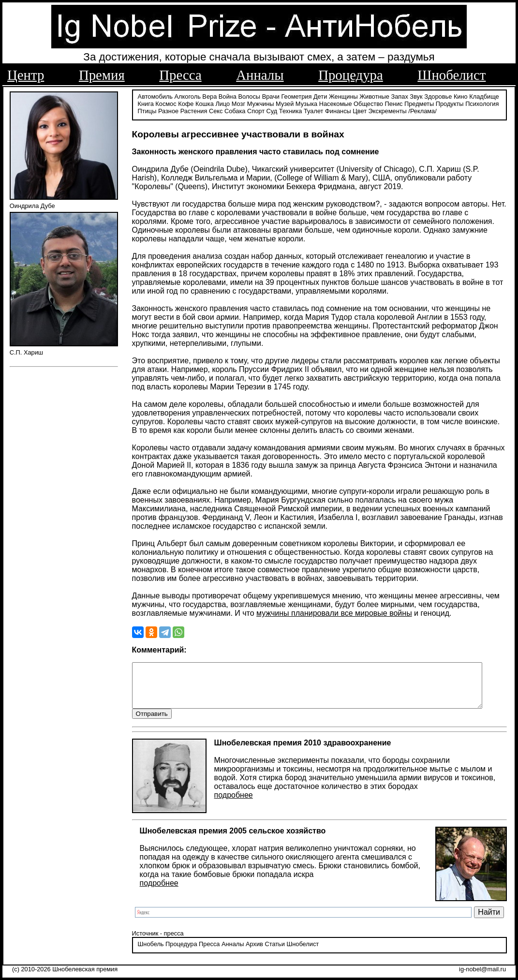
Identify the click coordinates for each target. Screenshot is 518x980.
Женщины (343, 96)
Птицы (147, 110)
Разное (168, 110)
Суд (272, 110)
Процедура (351, 75)
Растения (194, 110)
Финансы (338, 110)
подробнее (234, 804)
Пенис (394, 103)
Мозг (238, 103)
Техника (291, 110)
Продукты (450, 103)
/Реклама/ (422, 110)
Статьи (274, 953)
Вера (209, 96)
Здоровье (438, 96)
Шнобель (151, 953)
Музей (285, 103)
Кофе (186, 103)
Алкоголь (188, 96)
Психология (482, 103)
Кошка (205, 103)
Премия (102, 75)
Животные (374, 96)
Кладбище (484, 96)
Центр (26, 75)
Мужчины (261, 103)
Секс (216, 110)
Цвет (360, 110)
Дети (320, 96)
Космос (166, 103)
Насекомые (336, 103)
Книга (146, 103)
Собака (235, 110)
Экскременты (388, 110)
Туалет (314, 110)
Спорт (256, 110)
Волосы (249, 96)
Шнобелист (451, 75)
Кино (461, 96)
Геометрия (297, 96)
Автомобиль (155, 96)
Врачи (271, 96)
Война (228, 96)
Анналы (260, 75)
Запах (400, 96)
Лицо (222, 103)
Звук (416, 96)
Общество (368, 103)
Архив (254, 953)
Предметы (419, 103)
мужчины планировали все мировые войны (334, 613)
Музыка (306, 103)
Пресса (180, 75)
